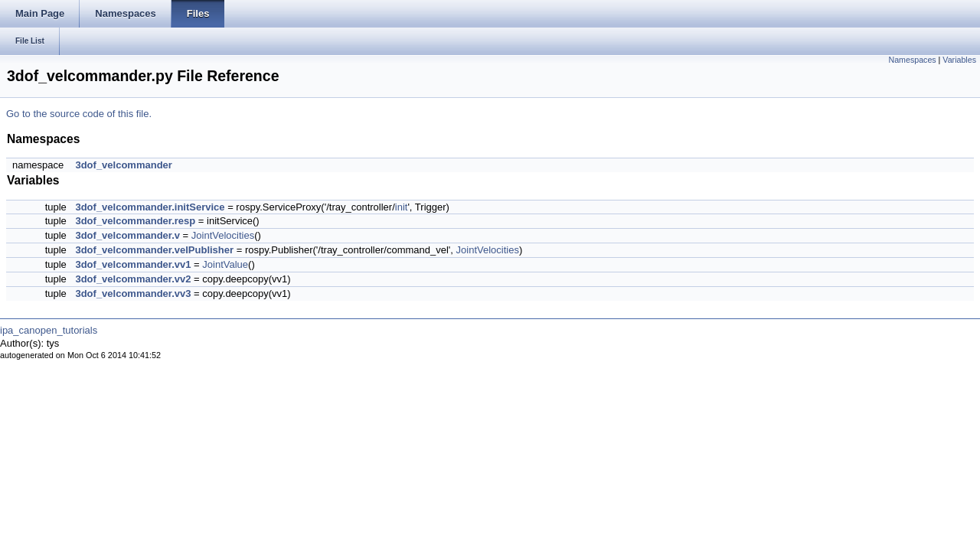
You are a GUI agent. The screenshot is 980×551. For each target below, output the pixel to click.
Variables (959, 60)
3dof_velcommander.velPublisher (154, 250)
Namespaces (912, 60)
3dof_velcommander (123, 165)
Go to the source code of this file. (79, 114)
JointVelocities (223, 235)
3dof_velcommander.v (127, 235)
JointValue (225, 264)
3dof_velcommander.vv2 (133, 279)
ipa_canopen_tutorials (49, 330)
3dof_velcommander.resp (135, 221)
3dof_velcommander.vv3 (133, 293)
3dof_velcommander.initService (150, 207)
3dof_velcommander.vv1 (133, 264)
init (402, 207)
